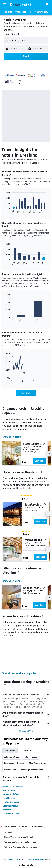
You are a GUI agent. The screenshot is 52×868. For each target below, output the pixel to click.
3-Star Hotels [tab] (10, 721)
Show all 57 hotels (12, 437)
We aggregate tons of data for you (27, 812)
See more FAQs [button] (26, 701)
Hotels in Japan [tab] (31, 727)
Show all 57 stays (11, 581)
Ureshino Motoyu (10, 776)
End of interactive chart (5, 212)
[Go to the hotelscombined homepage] (20, 4)
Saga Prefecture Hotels (36, 829)
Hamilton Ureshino (11, 784)
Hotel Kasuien (9, 768)
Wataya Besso (9, 760)
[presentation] (14, 413)
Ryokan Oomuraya (11, 772)
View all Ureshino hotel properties (19, 643)
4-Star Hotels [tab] (26, 721)
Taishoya (7, 780)
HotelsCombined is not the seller (27, 807)
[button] (5, 4)
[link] (26, 393)
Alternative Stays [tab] (12, 727)
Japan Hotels (14, 829)
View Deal (39, 461)
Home (3, 829)
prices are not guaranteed (20, 799)
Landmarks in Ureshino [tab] (14, 733)
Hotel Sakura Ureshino (13, 757)
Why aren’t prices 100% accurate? (27, 817)
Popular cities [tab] (10, 740)
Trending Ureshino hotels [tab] (32, 740)
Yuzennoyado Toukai (12, 764)
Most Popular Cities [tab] (38, 733)
